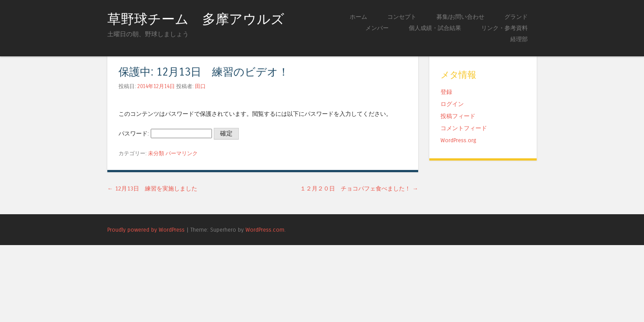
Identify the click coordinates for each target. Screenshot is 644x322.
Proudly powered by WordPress (146, 230)
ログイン (452, 104)
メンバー (377, 28)
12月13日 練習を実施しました (152, 189)
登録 (446, 92)
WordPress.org (458, 140)
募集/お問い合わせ (460, 17)
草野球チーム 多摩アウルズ (196, 19)
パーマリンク (182, 153)
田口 (200, 86)
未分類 (156, 153)
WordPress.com (265, 230)
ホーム (358, 17)
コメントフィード (464, 128)
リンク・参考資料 (504, 28)
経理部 (519, 39)
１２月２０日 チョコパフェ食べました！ (359, 189)
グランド (516, 17)
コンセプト (402, 17)
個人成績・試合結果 (435, 28)
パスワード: (165, 133)
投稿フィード (458, 116)
